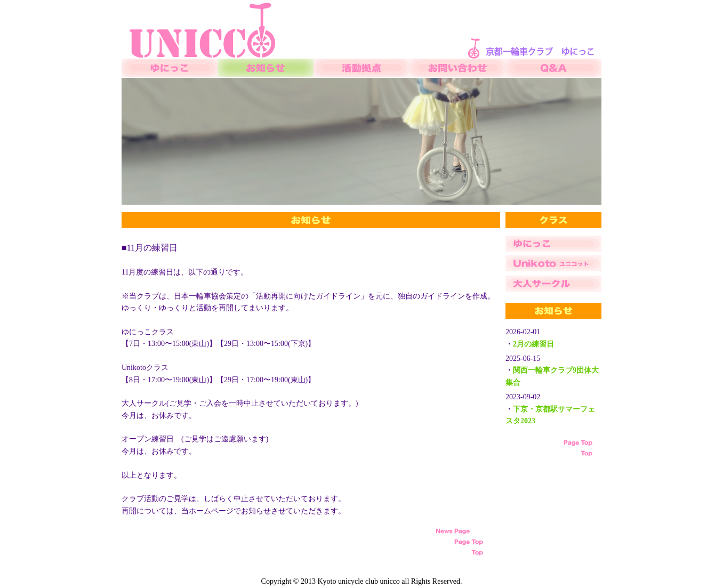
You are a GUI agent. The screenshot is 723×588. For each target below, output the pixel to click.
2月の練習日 (533, 344)
